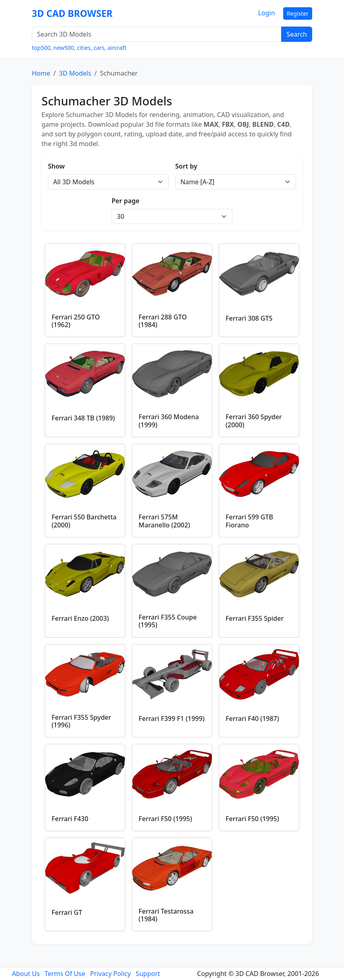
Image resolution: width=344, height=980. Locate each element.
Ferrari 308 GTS (249, 318)
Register (298, 13)
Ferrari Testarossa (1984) (166, 915)
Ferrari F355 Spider (255, 618)
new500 (64, 48)
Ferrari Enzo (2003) (80, 618)
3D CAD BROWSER (72, 13)
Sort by (186, 166)
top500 (41, 48)
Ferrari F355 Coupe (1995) (168, 621)
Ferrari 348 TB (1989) (83, 418)
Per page (125, 201)
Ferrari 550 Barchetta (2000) (84, 521)
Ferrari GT (67, 912)
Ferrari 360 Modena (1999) (169, 421)
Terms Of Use (65, 974)
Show (56, 166)
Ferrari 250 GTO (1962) (76, 321)
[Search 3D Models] (157, 34)
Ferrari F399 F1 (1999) (172, 719)
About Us (26, 974)
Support (148, 974)
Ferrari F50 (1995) (165, 819)
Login (267, 13)
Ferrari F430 (70, 819)
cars (99, 48)
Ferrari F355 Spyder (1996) (81, 721)
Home (41, 73)
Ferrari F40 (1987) (252, 719)
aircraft (117, 48)
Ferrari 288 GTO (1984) (163, 321)
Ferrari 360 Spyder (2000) (254, 421)
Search (297, 34)
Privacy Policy (111, 974)
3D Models (75, 73)
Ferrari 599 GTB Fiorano (249, 521)
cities (84, 48)
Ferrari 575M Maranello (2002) (164, 521)
